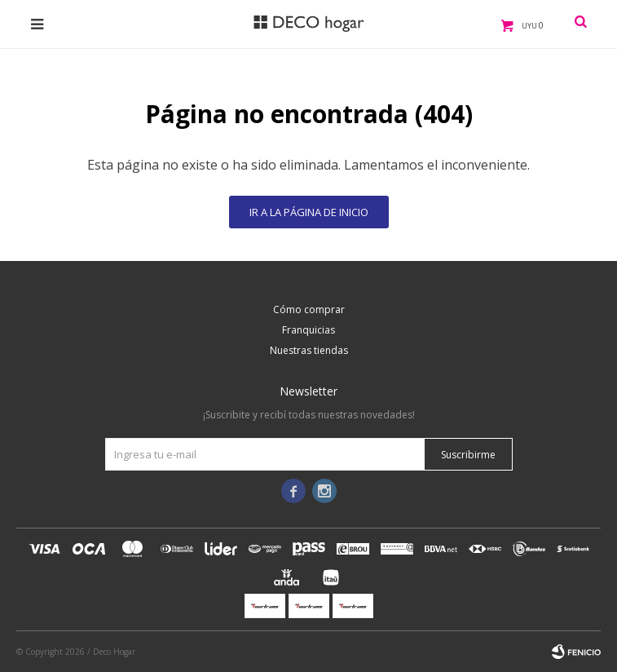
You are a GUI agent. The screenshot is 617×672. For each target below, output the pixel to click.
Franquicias (308, 330)
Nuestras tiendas (309, 350)
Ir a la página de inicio (309, 212)
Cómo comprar (309, 309)
